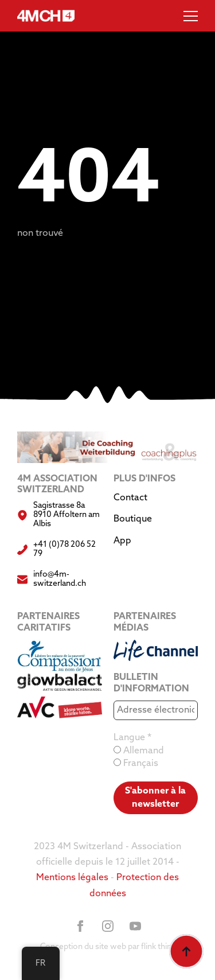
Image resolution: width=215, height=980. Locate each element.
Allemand (139, 751)
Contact (130, 498)
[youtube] (135, 926)
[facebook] (80, 926)
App (122, 541)
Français (136, 763)
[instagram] (108, 926)
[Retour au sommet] (186, 951)
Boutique (133, 519)
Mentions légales (72, 878)
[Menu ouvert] (191, 16)
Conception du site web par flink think (108, 947)
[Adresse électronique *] (156, 710)
